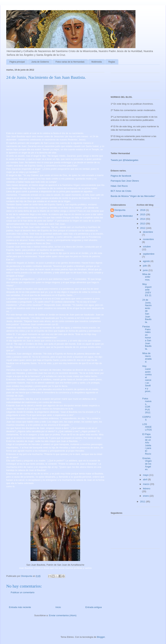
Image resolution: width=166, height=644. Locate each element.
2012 (143, 228)
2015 (143, 214)
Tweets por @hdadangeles (124, 160)
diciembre (148, 232)
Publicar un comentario (23, 592)
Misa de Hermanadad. (147, 357)
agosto (147, 261)
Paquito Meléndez (124, 216)
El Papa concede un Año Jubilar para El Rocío (147, 444)
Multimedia (97, 62)
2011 (143, 502)
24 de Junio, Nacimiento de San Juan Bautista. (147, 311)
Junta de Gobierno (40, 62)
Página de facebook (121, 176)
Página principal (17, 62)
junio (146, 270)
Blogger (101, 637)
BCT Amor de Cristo (121, 191)
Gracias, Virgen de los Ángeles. (147, 464)
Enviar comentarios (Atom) (63, 615)
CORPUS (146, 418)
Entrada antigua (94, 607)
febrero (147, 489)
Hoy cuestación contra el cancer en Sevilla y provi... (147, 380)
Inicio (58, 607)
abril (145, 479)
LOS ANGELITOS (147, 427)
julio (145, 266)
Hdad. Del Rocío (119, 186)
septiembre (149, 254)
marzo (147, 484)
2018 (143, 210)
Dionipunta (120, 210)
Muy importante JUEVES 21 (147, 290)
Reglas (112, 62)
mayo (146, 475)
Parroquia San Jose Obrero (125, 181)
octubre (147, 247)
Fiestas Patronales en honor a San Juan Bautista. (147, 338)
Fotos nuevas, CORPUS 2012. (147, 405)
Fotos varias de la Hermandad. (70, 62)
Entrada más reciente (20, 607)
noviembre (148, 239)
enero (146, 496)
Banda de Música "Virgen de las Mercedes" (133, 196)
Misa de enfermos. (146, 277)
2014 (143, 219)
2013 (143, 224)
